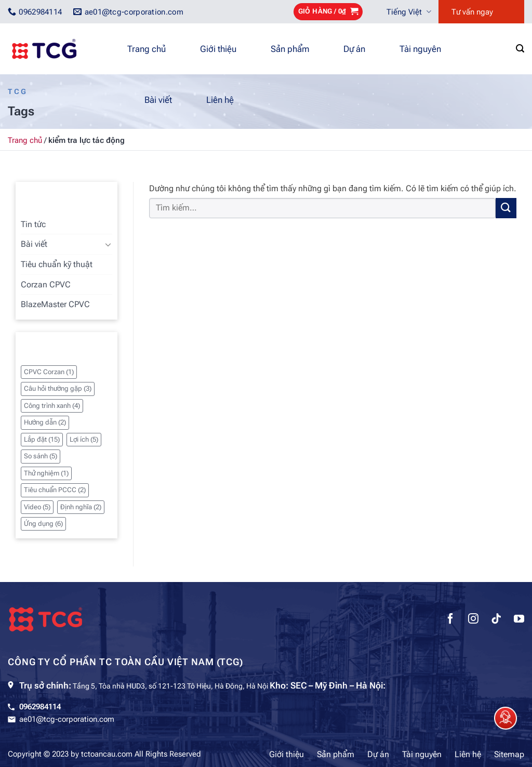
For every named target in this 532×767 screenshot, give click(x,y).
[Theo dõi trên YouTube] (519, 620)
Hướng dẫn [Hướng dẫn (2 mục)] (45, 422)
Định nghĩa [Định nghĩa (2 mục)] (81, 507)
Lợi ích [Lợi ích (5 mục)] (84, 439)
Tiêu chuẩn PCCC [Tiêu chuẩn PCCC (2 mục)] (55, 490)
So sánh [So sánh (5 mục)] (41, 456)
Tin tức (33, 224)
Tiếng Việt (409, 12)
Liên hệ (220, 100)
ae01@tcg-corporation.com (67, 719)
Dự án (354, 49)
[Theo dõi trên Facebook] (450, 620)
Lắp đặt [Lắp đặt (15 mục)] (42, 439)
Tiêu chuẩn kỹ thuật (57, 264)
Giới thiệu (218, 49)
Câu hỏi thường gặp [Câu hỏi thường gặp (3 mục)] (58, 388)
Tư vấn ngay (472, 12)
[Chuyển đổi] (108, 244)
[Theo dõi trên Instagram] (473, 620)
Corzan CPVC (46, 285)
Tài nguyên (420, 49)
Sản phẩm (290, 49)
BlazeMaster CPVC (55, 304)
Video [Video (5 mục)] (37, 507)
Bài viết (158, 100)
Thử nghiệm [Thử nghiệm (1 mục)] (46, 473)
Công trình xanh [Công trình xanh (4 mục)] (52, 406)
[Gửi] (506, 208)
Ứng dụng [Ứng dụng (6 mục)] (43, 524)
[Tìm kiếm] (520, 49)
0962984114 (40, 707)
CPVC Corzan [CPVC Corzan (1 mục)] (49, 372)
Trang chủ (147, 49)
